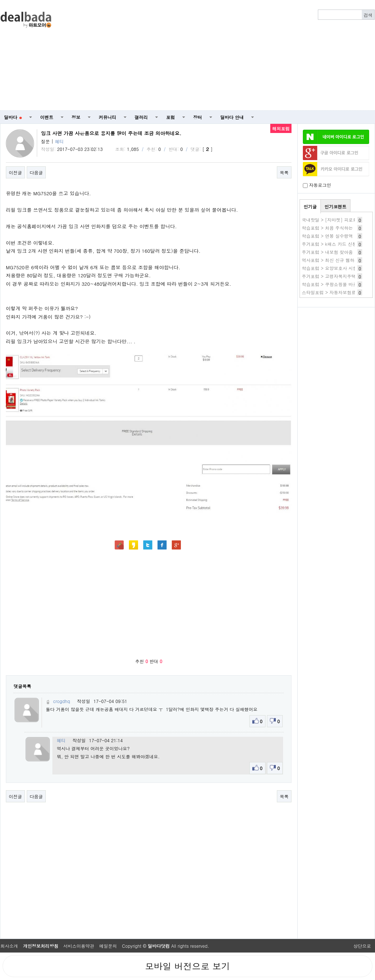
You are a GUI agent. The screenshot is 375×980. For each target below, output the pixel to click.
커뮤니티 (108, 117)
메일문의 (108, 946)
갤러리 (141, 117)
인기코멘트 (335, 206)
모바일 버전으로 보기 (187, 966)
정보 (76, 117)
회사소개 (9, 946)
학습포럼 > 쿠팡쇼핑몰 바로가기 (334, 284)
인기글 (310, 206)
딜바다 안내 (232, 117)
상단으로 (362, 946)
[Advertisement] (255, 55)
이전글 (15, 172)
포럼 (171, 117)
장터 (198, 117)
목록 (284, 172)
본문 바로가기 (0, 0)
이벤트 (47, 117)
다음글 (36, 172)
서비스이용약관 (79, 946)
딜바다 (13, 117)
